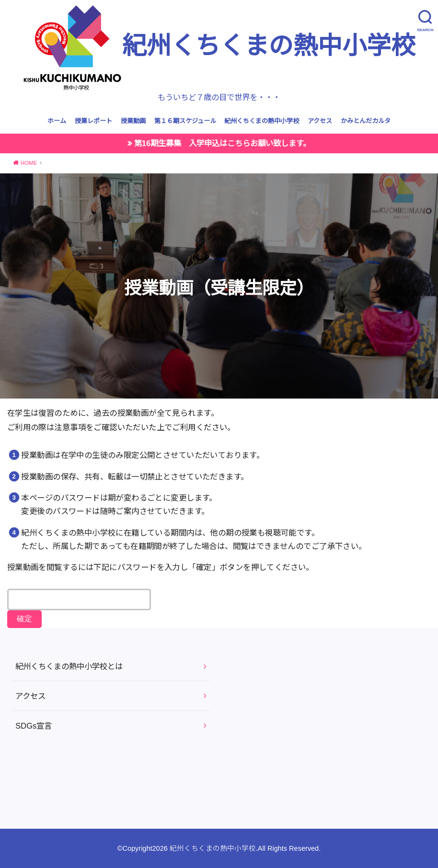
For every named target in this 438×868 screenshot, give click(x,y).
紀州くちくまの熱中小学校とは (69, 666)
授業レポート (93, 121)
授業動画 (133, 121)
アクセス (320, 121)
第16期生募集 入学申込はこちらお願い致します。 (222, 143)
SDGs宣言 (34, 726)
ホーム (57, 121)
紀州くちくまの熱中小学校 (219, 47)
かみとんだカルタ (366, 121)
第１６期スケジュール (185, 121)
